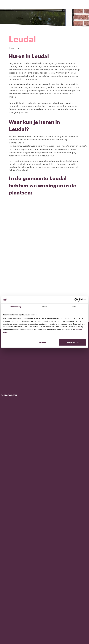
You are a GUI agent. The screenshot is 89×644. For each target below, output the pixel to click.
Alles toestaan (72, 342)
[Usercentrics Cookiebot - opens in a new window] (76, 300)
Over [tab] (74, 306)
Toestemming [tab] (16, 306)
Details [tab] (44, 306)
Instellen (44, 342)
